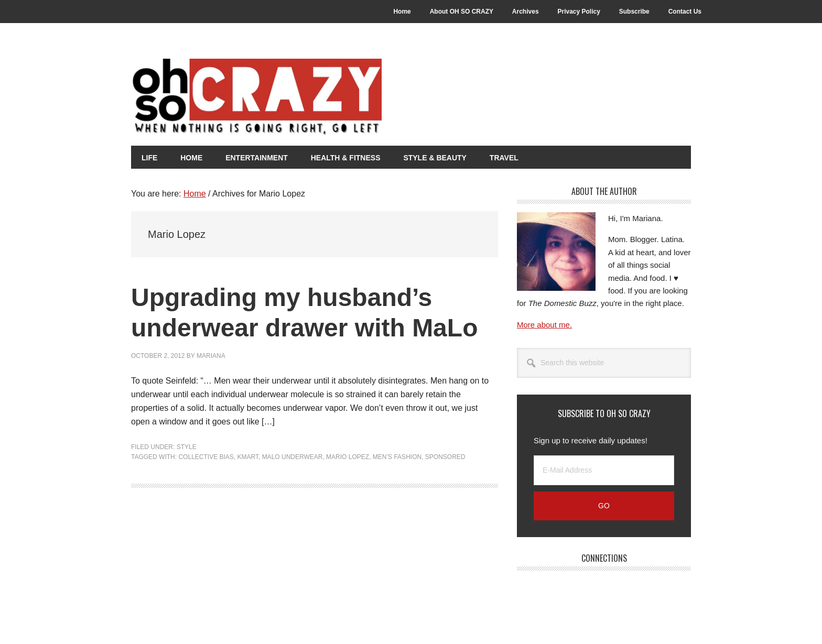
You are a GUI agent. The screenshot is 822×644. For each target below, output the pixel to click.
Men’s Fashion (397, 457)
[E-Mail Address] (604, 470)
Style (187, 447)
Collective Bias (206, 457)
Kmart (248, 457)
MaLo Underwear (293, 457)
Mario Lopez (348, 457)
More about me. (544, 325)
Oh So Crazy (315, 98)
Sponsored (445, 457)
